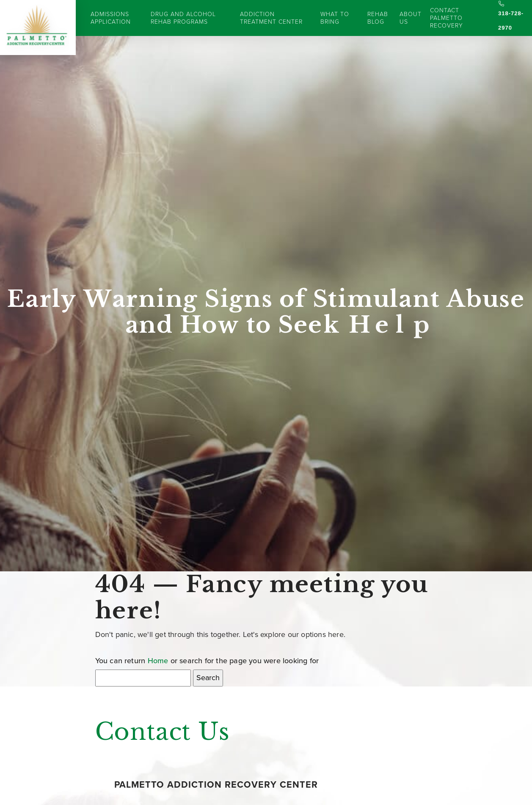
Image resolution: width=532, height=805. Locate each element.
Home (158, 661)
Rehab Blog (378, 18)
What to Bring (335, 18)
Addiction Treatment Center (271, 18)
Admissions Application (111, 18)
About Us (411, 18)
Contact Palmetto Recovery (447, 18)
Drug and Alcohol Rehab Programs (183, 18)
